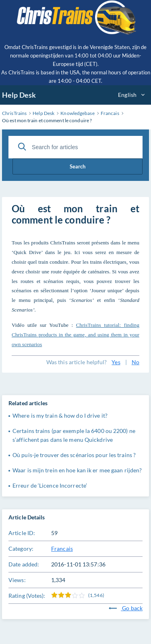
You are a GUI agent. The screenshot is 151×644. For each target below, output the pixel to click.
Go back (126, 608)
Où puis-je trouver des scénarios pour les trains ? (74, 455)
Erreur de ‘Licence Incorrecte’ (50, 485)
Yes (116, 362)
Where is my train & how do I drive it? (60, 415)
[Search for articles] (75, 147)
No (135, 362)
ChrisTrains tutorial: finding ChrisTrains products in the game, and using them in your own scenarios (75, 335)
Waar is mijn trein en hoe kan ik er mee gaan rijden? (77, 470)
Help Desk (19, 95)
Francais (62, 549)
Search (78, 166)
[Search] (22, 147)
